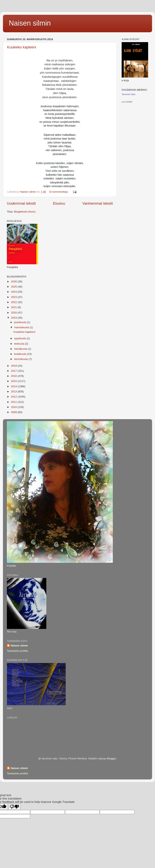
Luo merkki (127, 102)
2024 (14, 292)
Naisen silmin (30, 23)
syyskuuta (20, 338)
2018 (14, 366)
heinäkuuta (21, 349)
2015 (14, 381)
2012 (14, 397)
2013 (14, 391)
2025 (14, 287)
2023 (14, 297)
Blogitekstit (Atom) (25, 212)
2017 (14, 371)
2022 (14, 302)
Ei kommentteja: (59, 192)
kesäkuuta (21, 354)
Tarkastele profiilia (17, 651)
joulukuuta (21, 322)
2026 (14, 281)
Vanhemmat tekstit (98, 203)
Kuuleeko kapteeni (22, 47)
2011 (14, 402)
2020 (14, 313)
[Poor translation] (14, 807)
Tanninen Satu (129, 94)
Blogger (111, 758)
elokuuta (20, 344)
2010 (14, 407)
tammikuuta (21, 359)
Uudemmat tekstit (21, 203)
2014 (14, 386)
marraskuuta (22, 327)
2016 (14, 376)
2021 (14, 307)
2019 (14, 318)
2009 (14, 412)
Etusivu (59, 203)
